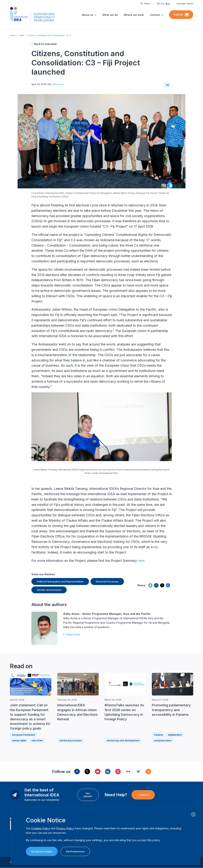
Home (13, 35)
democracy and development (123, 740)
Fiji (167, 85)
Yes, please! (88, 795)
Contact (155, 15)
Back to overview (45, 44)
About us (88, 15)
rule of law (37, 740)
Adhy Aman (58, 84)
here (141, 561)
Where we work (134, 15)
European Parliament (24, 735)
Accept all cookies (42, 851)
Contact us (143, 795)
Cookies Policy (41, 828)
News (22, 35)
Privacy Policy (65, 828)
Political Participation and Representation (60, 581)
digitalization (175, 735)
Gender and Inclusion (49, 590)
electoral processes (71, 740)
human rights (19, 740)
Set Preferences (75, 851)
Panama (158, 735)
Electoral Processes (107, 581)
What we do (110, 15)
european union (163, 740)
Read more (73, 634)
